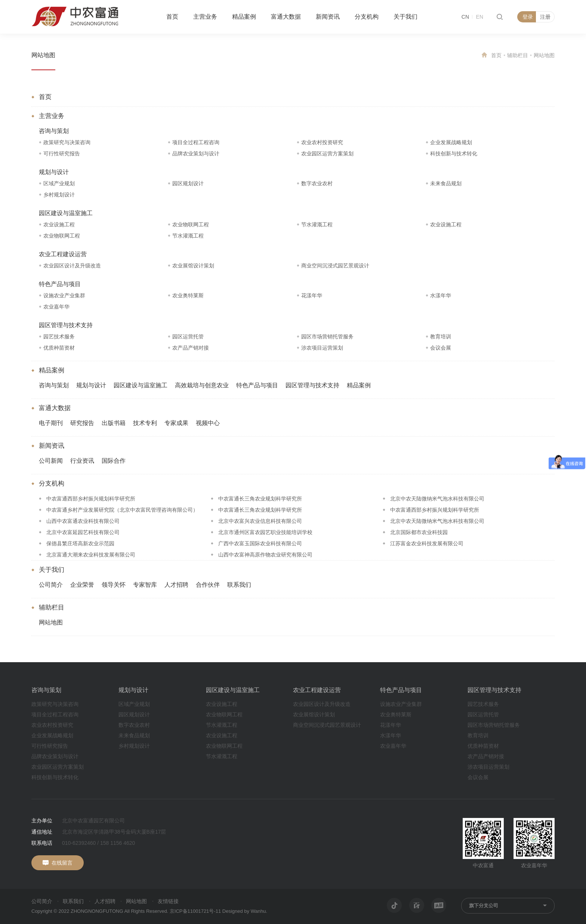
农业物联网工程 (191, 224)
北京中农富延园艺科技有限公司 (83, 532)
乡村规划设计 (59, 195)
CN (465, 17)
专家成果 (176, 423)
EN (480, 17)
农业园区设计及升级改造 (72, 266)
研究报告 (82, 423)
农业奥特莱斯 (188, 295)
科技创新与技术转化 (454, 154)
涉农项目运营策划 (322, 348)
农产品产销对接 (191, 348)
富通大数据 (286, 17)
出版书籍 (114, 423)
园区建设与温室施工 (66, 213)
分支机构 (367, 17)
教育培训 (441, 337)
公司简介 (51, 585)
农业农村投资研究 (322, 142)
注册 (545, 17)
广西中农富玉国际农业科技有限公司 (260, 543)
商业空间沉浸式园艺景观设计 (335, 266)
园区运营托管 (188, 337)
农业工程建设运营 (63, 254)
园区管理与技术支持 (66, 325)
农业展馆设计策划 (193, 266)
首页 (172, 17)
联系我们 (239, 585)
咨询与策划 (54, 131)
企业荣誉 (82, 585)
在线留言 (62, 863)
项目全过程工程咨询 (196, 142)
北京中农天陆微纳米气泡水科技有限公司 (437, 499)
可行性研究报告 (62, 154)
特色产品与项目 (60, 284)
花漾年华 (312, 295)
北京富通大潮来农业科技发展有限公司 (91, 555)
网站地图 (43, 55)
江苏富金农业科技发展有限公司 (427, 543)
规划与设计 (54, 172)
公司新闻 (51, 461)
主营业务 (205, 17)
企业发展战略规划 (451, 142)
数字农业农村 (317, 183)
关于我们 (405, 17)
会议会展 (441, 348)
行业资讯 (82, 461)
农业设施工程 (59, 224)
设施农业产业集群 (64, 295)
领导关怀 (114, 585)
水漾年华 (441, 295)
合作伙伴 (208, 585)
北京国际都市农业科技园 (419, 532)
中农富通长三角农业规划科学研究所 (260, 499)
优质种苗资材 (59, 348)
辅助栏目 (518, 55)
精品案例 (244, 17)
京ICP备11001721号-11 (195, 911)
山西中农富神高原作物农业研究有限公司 (265, 555)
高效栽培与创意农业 (202, 385)
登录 (528, 17)
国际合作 (114, 461)
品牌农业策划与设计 (196, 154)
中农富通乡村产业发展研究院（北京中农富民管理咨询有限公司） (122, 510)
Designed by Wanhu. (245, 911)
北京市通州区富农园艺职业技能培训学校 (265, 532)
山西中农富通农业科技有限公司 (83, 521)
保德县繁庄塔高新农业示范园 (80, 543)
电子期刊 (51, 423)
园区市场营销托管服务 (327, 337)
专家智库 (145, 585)
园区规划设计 (188, 183)
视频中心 (208, 423)
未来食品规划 (446, 183)
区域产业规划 (59, 183)
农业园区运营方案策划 (327, 154)
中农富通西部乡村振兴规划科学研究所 (91, 499)
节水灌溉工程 (317, 224)
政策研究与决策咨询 (67, 142)
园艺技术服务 (59, 337)
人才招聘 (176, 585)
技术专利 (145, 423)
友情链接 (168, 901)
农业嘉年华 (56, 307)
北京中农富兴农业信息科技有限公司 (260, 521)
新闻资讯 (328, 17)
